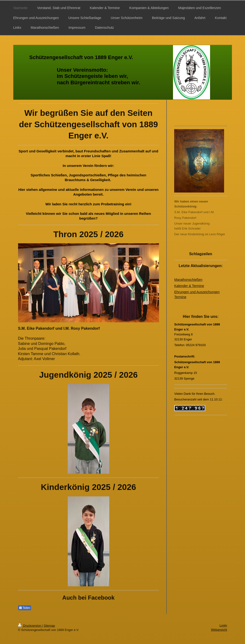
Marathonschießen (188, 280)
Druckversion (30, 626)
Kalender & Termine (189, 286)
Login (223, 625)
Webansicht (219, 630)
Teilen (25, 608)
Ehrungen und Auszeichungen (197, 292)
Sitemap (49, 626)
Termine (180, 297)
